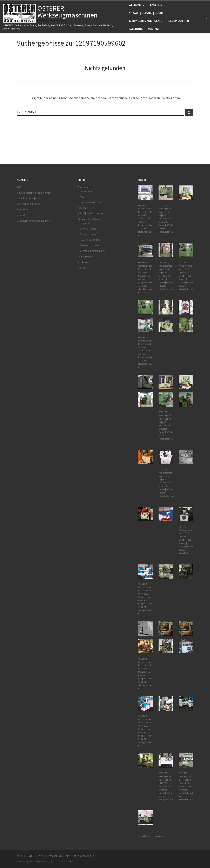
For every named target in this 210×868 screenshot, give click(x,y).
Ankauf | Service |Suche (29, 198)
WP (31, 862)
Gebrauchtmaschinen (89, 219)
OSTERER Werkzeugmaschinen (33, 221)
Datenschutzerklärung (28, 204)
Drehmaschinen (88, 229)
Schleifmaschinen (89, 245)
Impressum (23, 209)
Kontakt (21, 215)
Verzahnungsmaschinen (93, 251)
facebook (83, 262)
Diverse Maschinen (90, 240)
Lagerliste (83, 208)
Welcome (83, 187)
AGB (19, 187)
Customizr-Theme (64, 862)
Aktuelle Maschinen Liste (151, 836)
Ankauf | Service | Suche (90, 213)
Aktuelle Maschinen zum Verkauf (34, 193)
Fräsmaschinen (88, 234)
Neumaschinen (85, 257)
